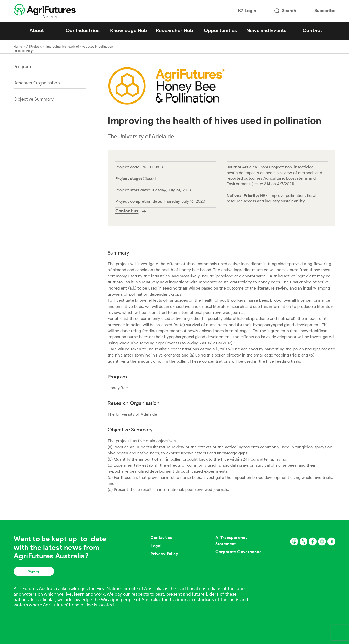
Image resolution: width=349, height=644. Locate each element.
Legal (156, 546)
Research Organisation (37, 83)
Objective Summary (34, 99)
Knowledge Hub (129, 30)
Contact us (161, 538)
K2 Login (247, 11)
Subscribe (325, 11)
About (37, 30)
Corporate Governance (238, 552)
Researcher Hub (174, 30)
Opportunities (221, 30)
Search (285, 11)
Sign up (34, 571)
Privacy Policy (164, 554)
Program (22, 67)
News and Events (267, 30)
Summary (23, 50)
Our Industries (83, 30)
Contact (312, 30)
